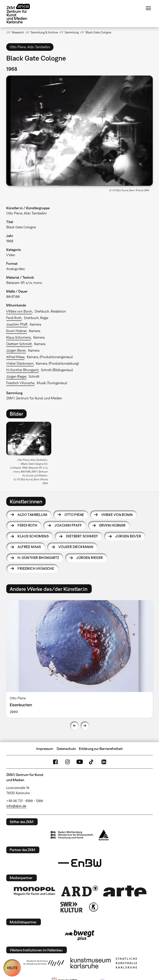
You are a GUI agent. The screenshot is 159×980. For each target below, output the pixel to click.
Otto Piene (74, 515)
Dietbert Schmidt (19, 344)
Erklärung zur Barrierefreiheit (101, 749)
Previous (74, 726)
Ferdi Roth (14, 318)
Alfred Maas (15, 357)
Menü (148, 8)
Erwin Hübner (16, 331)
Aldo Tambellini (32, 515)
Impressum (45, 749)
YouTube (80, 762)
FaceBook (55, 762)
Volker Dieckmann (20, 363)
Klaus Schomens (19, 337)
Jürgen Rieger (16, 376)
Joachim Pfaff (17, 324)
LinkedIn (104, 762)
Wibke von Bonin (19, 311)
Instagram (67, 762)
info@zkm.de (16, 806)
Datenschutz (66, 749)
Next (85, 726)
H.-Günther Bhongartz (22, 370)
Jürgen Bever (16, 350)
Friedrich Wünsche (20, 383)
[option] (30, 455)
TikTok (92, 762)
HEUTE (12, 968)
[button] (79, 131)
